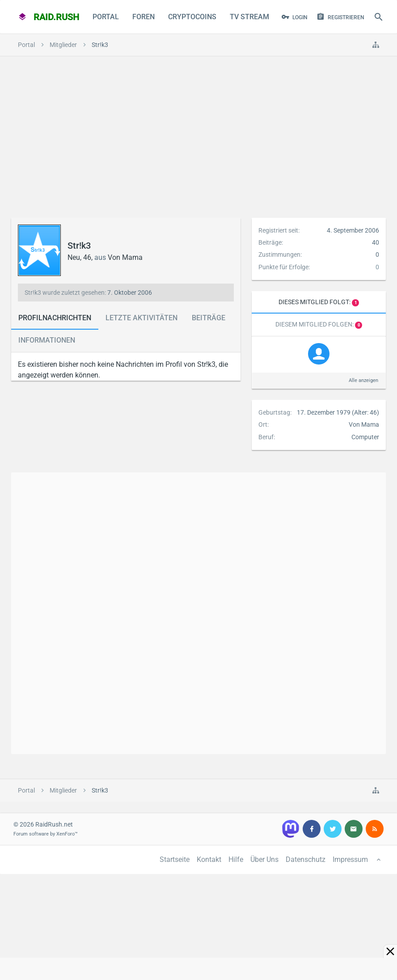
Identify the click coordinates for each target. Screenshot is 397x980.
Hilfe (236, 859)
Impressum (350, 859)
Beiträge (209, 318)
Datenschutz (306, 859)
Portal (106, 17)
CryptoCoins (192, 17)
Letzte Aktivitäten (141, 318)
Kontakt (209, 859)
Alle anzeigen (363, 380)
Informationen (47, 340)
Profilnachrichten (55, 318)
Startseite (175, 859)
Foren (144, 17)
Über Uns (264, 859)
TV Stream (249, 17)
